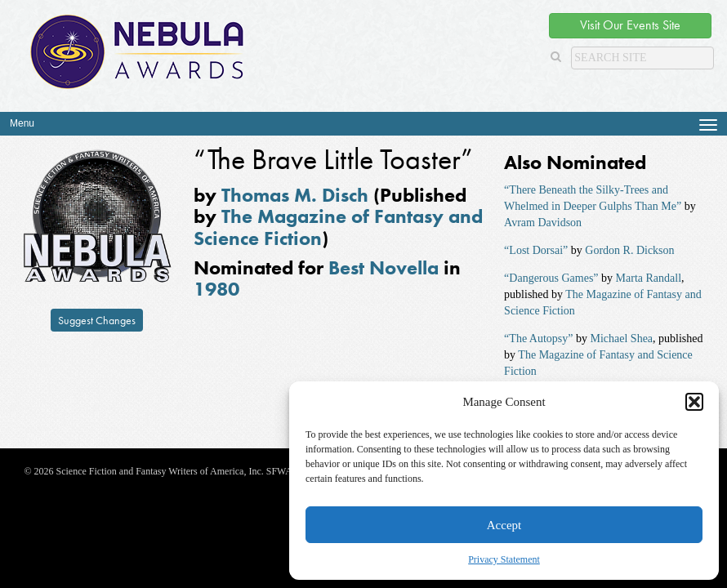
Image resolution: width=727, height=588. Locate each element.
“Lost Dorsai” (536, 250)
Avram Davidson (543, 223)
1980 (216, 289)
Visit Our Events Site (630, 25)
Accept (504, 525)
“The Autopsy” (538, 339)
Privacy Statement (504, 559)
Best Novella (384, 267)
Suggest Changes (97, 320)
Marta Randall (649, 278)
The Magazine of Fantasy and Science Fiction (338, 227)
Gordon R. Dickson (629, 250)
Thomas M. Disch (295, 195)
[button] (694, 402)
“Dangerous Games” (551, 278)
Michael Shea (621, 339)
